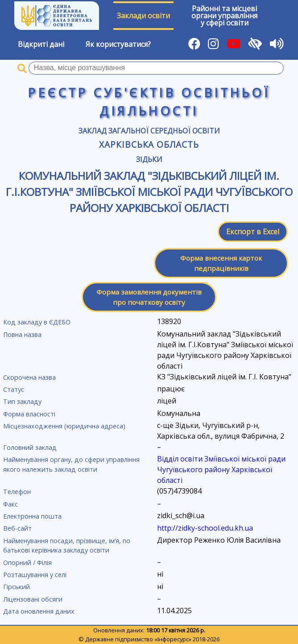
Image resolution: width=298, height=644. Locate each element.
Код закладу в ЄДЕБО (37, 322)
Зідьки (149, 159)
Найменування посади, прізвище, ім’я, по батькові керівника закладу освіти (67, 546)
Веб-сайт (17, 528)
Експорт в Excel (253, 232)
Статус (14, 389)
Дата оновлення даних (39, 611)
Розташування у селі (35, 575)
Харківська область (149, 144)
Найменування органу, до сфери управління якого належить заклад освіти (71, 464)
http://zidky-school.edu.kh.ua (205, 528)
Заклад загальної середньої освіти (149, 131)
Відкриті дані (41, 44)
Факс (10, 504)
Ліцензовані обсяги (33, 599)
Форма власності (29, 414)
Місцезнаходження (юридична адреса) (64, 426)
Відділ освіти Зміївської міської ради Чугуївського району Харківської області (221, 469)
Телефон (17, 492)
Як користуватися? (118, 44)
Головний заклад (30, 447)
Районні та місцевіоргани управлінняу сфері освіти (224, 16)
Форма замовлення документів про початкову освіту (149, 297)
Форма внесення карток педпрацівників (221, 263)
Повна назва (22, 334)
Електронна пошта (32, 516)
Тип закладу (22, 401)
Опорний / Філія (27, 563)
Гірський (17, 587)
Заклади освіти (143, 16)
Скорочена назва (29, 377)
